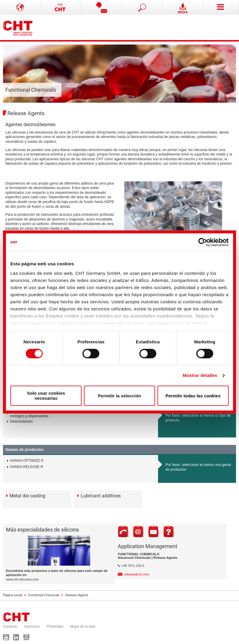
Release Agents (77, 595)
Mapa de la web (83, 626)
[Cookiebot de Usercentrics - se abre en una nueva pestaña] (203, 242)
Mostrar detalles (200, 375)
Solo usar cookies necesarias (46, 396)
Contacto (10, 626)
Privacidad (55, 626)
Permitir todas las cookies (193, 396)
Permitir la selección (120, 396)
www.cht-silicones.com (22, 579)
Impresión (32, 626)
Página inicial (13, 595)
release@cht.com (136, 574)
